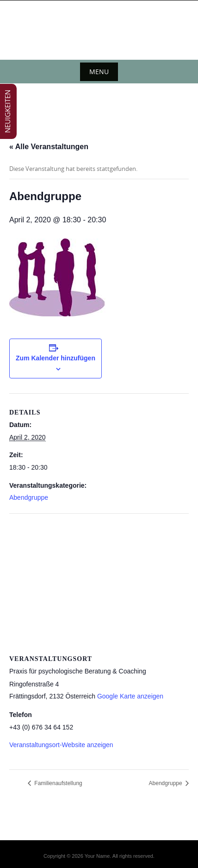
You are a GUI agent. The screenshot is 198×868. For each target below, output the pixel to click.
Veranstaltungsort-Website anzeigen (61, 745)
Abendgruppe (29, 497)
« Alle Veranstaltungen (49, 147)
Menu (99, 72)
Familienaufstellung (58, 783)
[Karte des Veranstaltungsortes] (99, 581)
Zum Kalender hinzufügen (56, 358)
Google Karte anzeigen (130, 696)
